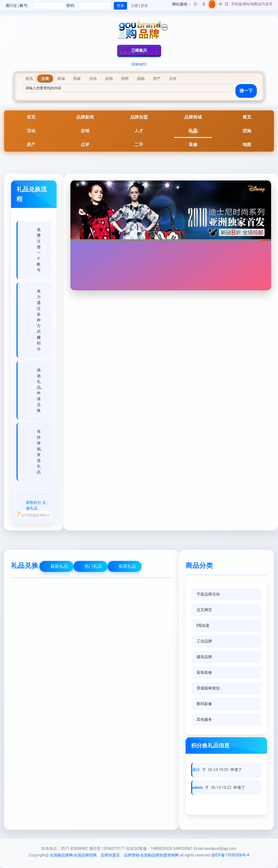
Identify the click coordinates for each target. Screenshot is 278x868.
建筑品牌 (204, 657)
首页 (31, 117)
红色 (196, 5)
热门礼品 (93, 566)
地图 (247, 145)
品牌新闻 (85, 117)
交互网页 (204, 610)
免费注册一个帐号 (39, 250)
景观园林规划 (208, 688)
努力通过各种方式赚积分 (39, 320)
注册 (134, 6)
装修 (193, 145)
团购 (247, 131)
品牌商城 (193, 117)
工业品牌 (204, 641)
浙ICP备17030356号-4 (230, 855)
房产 (31, 145)
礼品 (193, 131)
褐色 (212, 5)
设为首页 (265, 4)
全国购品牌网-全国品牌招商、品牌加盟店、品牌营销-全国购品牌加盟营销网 (114, 855)
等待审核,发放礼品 (39, 452)
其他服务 (204, 719)
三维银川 (139, 50)
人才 (139, 131)
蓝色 (204, 5)
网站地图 (250, 4)
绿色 (220, 5)
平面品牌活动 (208, 594)
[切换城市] (139, 64)
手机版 (237, 4)
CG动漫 (203, 625)
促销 (85, 131)
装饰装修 (204, 672)
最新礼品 (59, 566)
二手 (139, 145)
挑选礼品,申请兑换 (39, 390)
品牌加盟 (139, 117)
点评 (85, 145)
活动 (31, 131)
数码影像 (204, 704)
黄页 (247, 117)
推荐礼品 (127, 566)
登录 (144, 6)
